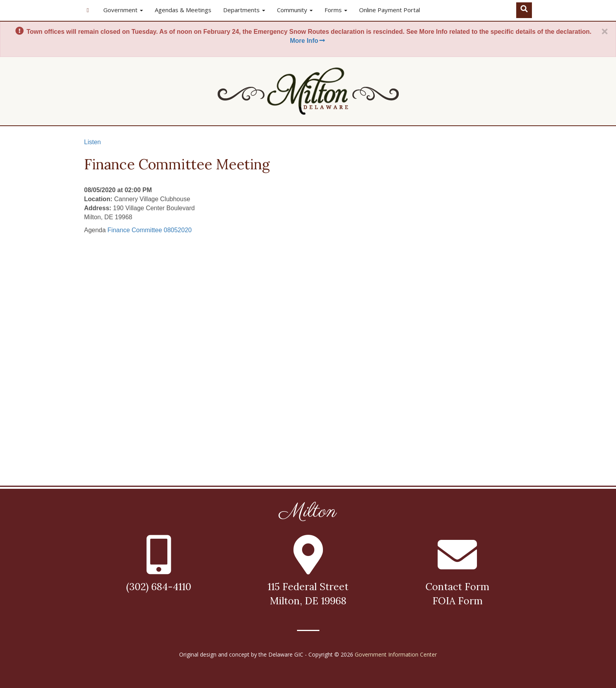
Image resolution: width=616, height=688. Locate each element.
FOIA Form (457, 601)
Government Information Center (396, 654)
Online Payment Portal (390, 10)
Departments (244, 10)
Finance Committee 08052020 (150, 230)
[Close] (605, 32)
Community (295, 10)
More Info (308, 41)
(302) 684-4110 (159, 587)
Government (123, 10)
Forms (336, 10)
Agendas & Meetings (183, 10)
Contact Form (457, 587)
